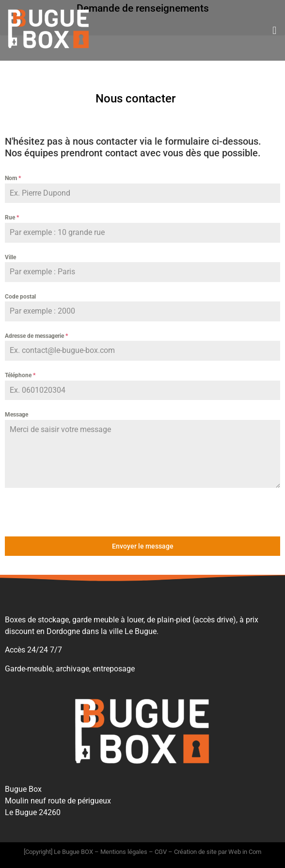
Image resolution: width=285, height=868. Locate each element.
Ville (10, 257)
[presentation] (67, 512)
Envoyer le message (143, 546)
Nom (13, 178)
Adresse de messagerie (36, 336)
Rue (12, 217)
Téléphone (20, 375)
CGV (161, 852)
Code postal (20, 297)
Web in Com (245, 852)
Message (16, 415)
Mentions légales (124, 852)
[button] (275, 30)
